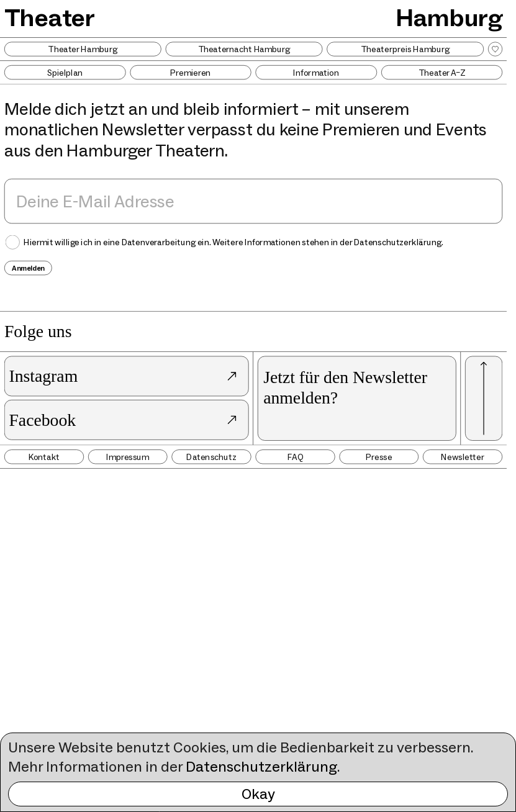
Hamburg (449, 17)
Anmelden (28, 268)
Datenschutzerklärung (261, 766)
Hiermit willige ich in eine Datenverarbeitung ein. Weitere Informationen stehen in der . (233, 242)
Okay (258, 794)
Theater (50, 17)
